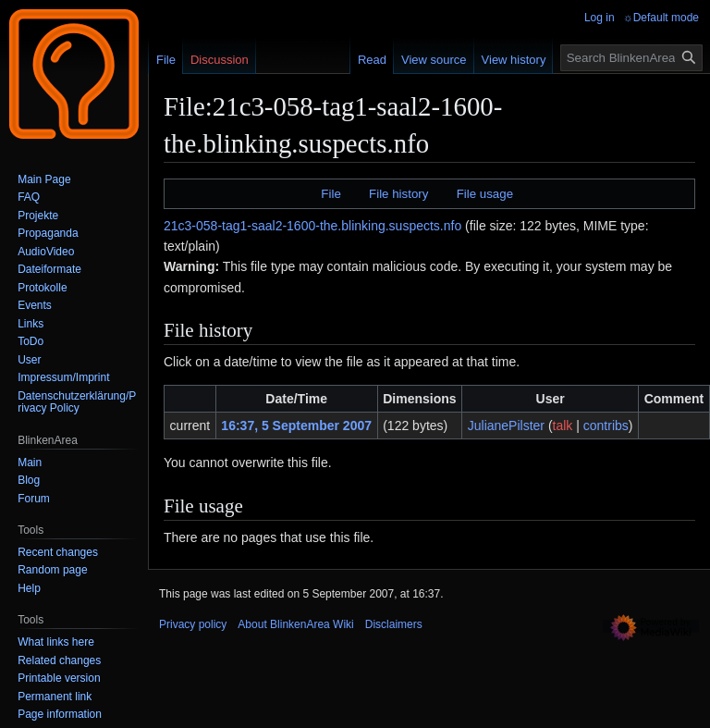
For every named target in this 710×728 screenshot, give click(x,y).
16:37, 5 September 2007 (296, 426)
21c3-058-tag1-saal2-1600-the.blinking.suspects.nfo (312, 226)
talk (563, 426)
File (331, 194)
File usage (485, 194)
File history (398, 194)
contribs (606, 426)
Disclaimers (394, 624)
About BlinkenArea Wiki (295, 624)
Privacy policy (193, 624)
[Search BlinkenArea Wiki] (631, 58)
